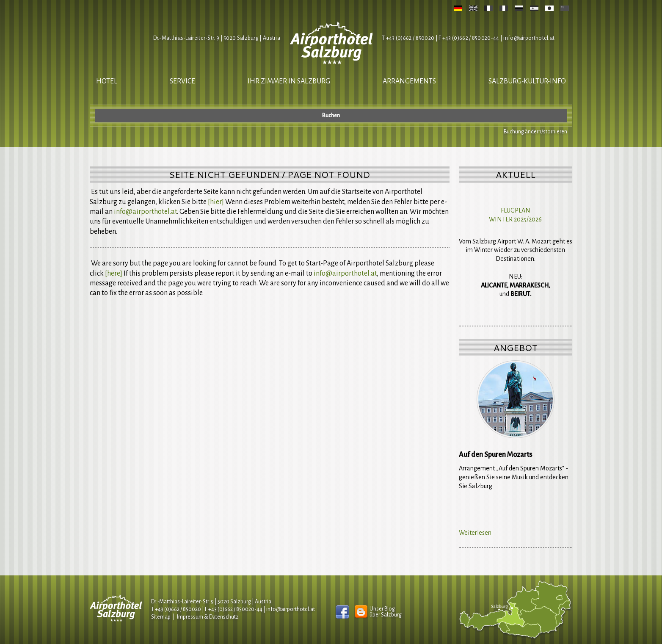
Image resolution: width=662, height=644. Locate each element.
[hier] (216, 202)
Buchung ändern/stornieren (535, 132)
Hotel (107, 81)
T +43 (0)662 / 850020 (408, 38)
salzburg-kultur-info (527, 81)
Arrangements (409, 81)
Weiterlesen (475, 533)
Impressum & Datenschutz (208, 617)
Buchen (331, 116)
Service (182, 81)
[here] (114, 274)
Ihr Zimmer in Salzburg (289, 81)
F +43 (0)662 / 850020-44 (234, 609)
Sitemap (161, 617)
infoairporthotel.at (529, 38)
